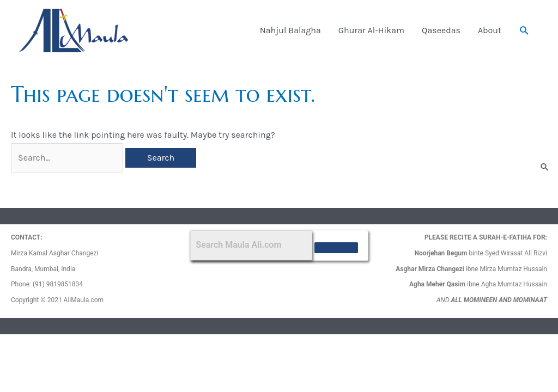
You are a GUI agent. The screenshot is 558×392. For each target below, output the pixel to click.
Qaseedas (441, 30)
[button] (524, 31)
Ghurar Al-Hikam (371, 30)
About (490, 30)
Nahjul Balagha (290, 30)
